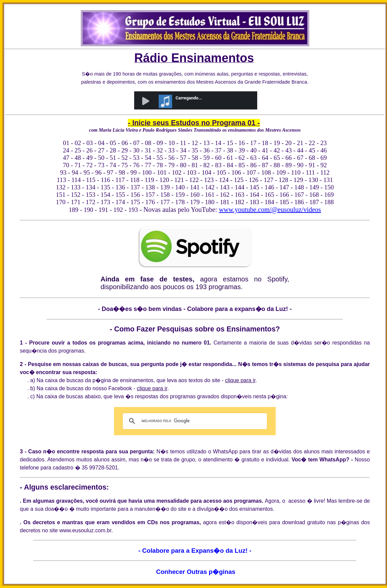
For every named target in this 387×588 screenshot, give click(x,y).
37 (218, 150)
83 (218, 165)
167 (299, 195)
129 (298, 180)
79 (171, 165)
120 (164, 180)
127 (268, 180)
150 (329, 187)
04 (101, 143)
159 (180, 195)
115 (91, 180)
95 (87, 172)
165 (269, 195)
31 (148, 150)
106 (237, 172)
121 (179, 180)
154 (105, 195)
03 (90, 143)
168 (314, 195)
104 (207, 172)
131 (328, 180)
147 (284, 187)
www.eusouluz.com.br (85, 530)
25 (78, 150)
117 (120, 180)
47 (66, 158)
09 (160, 143)
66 (289, 158)
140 (180, 187)
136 (121, 187)
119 (150, 180)
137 (135, 187)
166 (284, 195)
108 (266, 172)
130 (313, 180)
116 (106, 180)
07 (136, 143)
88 (277, 165)
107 (251, 172)
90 (300, 165)
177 (165, 202)
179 (195, 202)
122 (194, 180)
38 (230, 150)
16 (242, 143)
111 (310, 172)
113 (62, 180)
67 (300, 158)
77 (148, 165)
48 (78, 158)
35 (195, 150)
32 (160, 150)
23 (324, 143)
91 (312, 165)
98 (122, 172)
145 (255, 187)
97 (110, 172)
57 (183, 158)
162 (225, 195)
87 (265, 165)
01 (66, 143)
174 (121, 202)
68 (312, 158)
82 (207, 165)
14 (218, 143)
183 (255, 202)
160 (195, 195)
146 (269, 187)
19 (277, 143)
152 (76, 195)
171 (76, 202)
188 (329, 202)
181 (225, 202)
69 (324, 158)
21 (300, 143)
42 (277, 150)
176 (150, 202)
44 (300, 150)
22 (315, 143)
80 (183, 165)
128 (284, 180)
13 (206, 143)
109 (281, 172)
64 (265, 158)
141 (195, 187)
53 (136, 158)
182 (240, 202)
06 (122, 143)
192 (118, 210)
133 (76, 187)
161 (210, 195)
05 (113, 143)
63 (253, 158)
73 (101, 165)
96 (98, 172)
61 (230, 158)
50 (101, 158)
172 (91, 202)
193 (133, 210)
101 (162, 172)
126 (254, 180)
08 (148, 143)
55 (160, 158)
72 (90, 165)
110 (296, 172)
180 (210, 202)
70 (66, 165)
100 (147, 172)
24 (66, 150)
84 (230, 165)
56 (171, 158)
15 (230, 143)
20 (288, 143)
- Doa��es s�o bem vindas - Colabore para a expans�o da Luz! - (195, 309)
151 (61, 195)
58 (195, 158)
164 (255, 195)
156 (135, 195)
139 (165, 187)
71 (78, 165)
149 (314, 187)
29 (122, 150)
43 (289, 150)
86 (253, 165)
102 (177, 172)
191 (103, 210)
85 (242, 165)
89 (289, 165)
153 (91, 195)
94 (75, 172)
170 (61, 202)
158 (165, 195)
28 (113, 150)
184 (269, 202)
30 (136, 150)
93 (63, 172)
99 (134, 172)
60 (218, 158)
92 (324, 165)
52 (125, 158)
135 (105, 187)
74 (113, 165)
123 (209, 180)
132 (61, 187)
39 (242, 150)
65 (277, 158)
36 (207, 150)
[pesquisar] (194, 421)
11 (181, 143)
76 (136, 165)
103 (192, 172)
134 (91, 187)
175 (135, 202)
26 (90, 150)
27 (101, 150)
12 (195, 143)
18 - (268, 143)
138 (150, 187)
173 (105, 202)
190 (89, 210)
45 (312, 150)
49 (90, 158)
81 (195, 165)
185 (284, 202)
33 (171, 150)
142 (210, 187)
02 (78, 143)
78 (160, 165)
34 (183, 150)
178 (180, 202)
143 (225, 187)
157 (150, 195)
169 (329, 195)
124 (224, 180)
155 (121, 195)
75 (125, 165)
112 (325, 172)
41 (265, 150)
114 (76, 180)
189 (73, 210)
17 (253, 143)
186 (299, 202)
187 (314, 202)
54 (148, 158)
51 (113, 158)
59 (207, 158)
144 (240, 187)
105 (221, 172)
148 (299, 187)
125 (239, 180)
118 (135, 180)
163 (240, 195)
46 (324, 150)
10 (172, 143)
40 (253, 150)
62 (242, 158)
